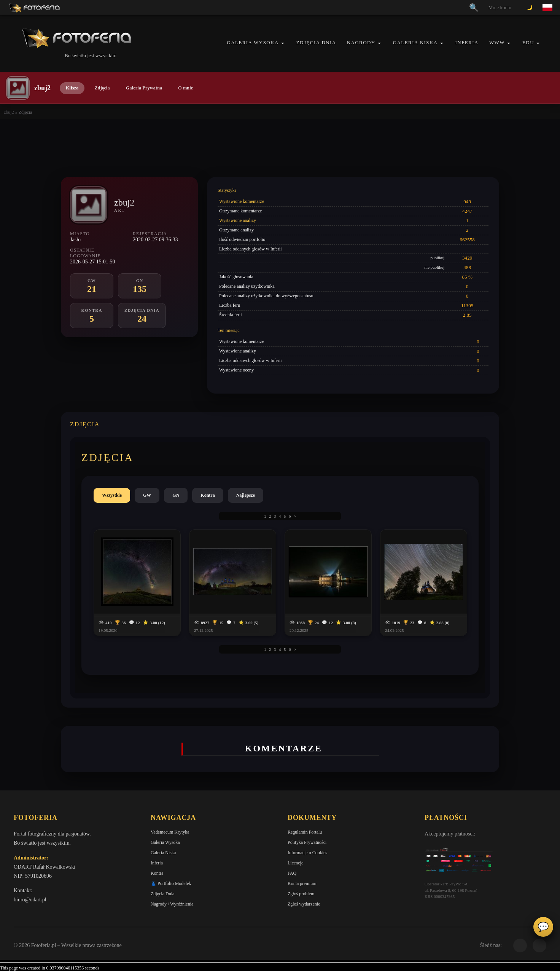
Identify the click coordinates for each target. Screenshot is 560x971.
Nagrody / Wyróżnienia (172, 904)
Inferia (467, 42)
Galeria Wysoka (253, 42)
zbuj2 (9, 112)
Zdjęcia (102, 88)
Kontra (208, 495)
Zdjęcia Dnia (316, 42)
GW (147, 495)
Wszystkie (112, 495)
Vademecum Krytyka (170, 832)
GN (176, 495)
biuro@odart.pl (30, 900)
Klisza (72, 88)
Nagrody (361, 42)
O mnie (185, 88)
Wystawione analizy (238, 220)
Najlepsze (246, 495)
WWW (497, 42)
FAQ (292, 873)
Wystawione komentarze (242, 201)
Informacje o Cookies (307, 853)
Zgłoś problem (301, 894)
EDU (528, 42)
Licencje (295, 863)
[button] (283, 43)
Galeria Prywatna (144, 88)
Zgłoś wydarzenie (304, 904)
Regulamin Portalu (305, 832)
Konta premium (302, 883)
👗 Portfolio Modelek (171, 883)
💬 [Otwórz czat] (543, 927)
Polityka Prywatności (307, 842)
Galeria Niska (415, 42)
